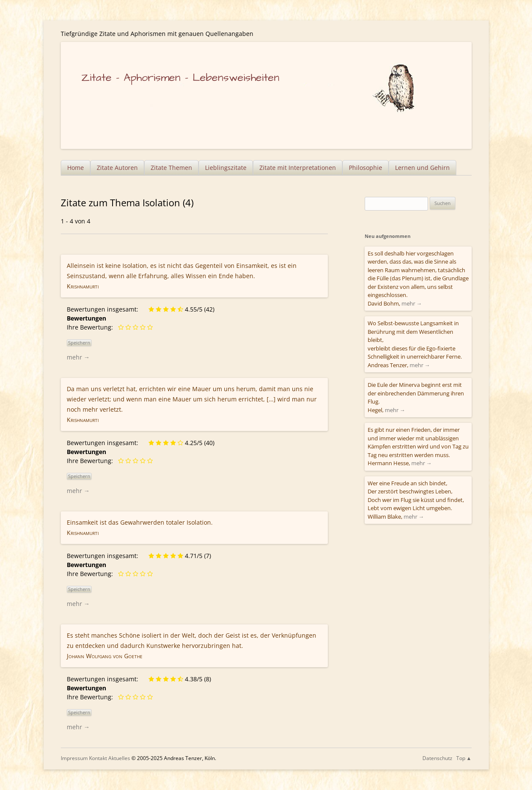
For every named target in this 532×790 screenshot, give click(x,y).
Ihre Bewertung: (92, 327)
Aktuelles (119, 758)
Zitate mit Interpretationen (298, 168)
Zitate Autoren (117, 168)
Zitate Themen (171, 168)
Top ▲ (464, 758)
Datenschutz (437, 758)
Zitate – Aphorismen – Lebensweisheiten (180, 78)
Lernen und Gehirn (422, 168)
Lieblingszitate (226, 168)
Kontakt (98, 758)
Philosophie (366, 168)
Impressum (74, 758)
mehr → (78, 357)
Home (76, 168)
